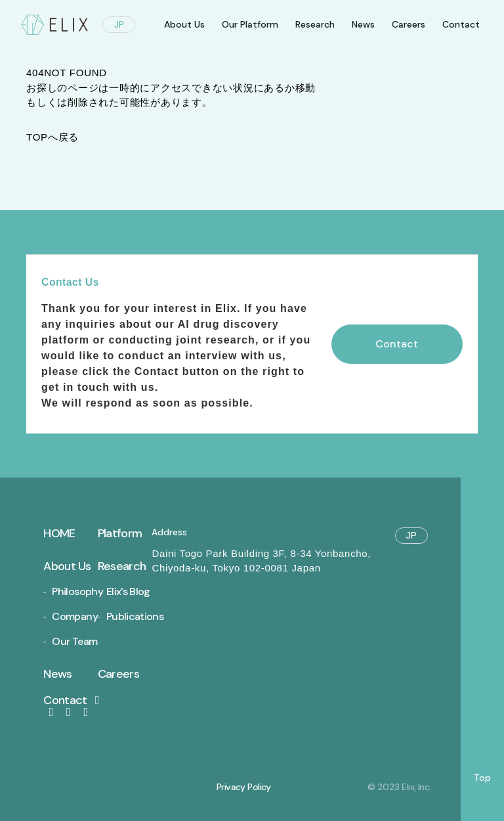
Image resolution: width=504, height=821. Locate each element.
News (363, 24)
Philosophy (77, 591)
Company (75, 616)
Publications (135, 616)
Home (59, 533)
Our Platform (250, 24)
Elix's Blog (128, 591)
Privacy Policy (244, 787)
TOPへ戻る (52, 137)
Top (482, 778)
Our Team (74, 641)
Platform (120, 533)
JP (119, 24)
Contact (74, 700)
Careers (409, 24)
